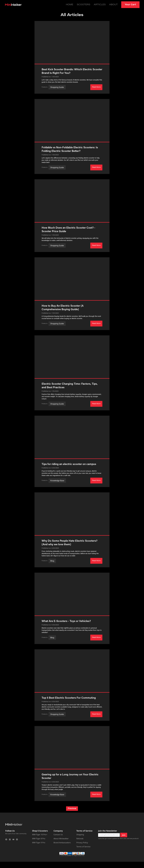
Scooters (89, 4)
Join (124, 835)
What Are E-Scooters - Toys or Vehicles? (66, 621)
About (116, 4)
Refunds (80, 838)
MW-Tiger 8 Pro (39, 838)
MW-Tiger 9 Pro (39, 842)
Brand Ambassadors (62, 842)
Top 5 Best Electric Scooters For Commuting (69, 698)
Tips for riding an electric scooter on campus (69, 464)
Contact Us (58, 834)
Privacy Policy (82, 842)
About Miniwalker (61, 838)
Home (76, 4)
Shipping (80, 834)
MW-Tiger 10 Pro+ (40, 834)
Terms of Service (83, 846)
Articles (103, 4)
